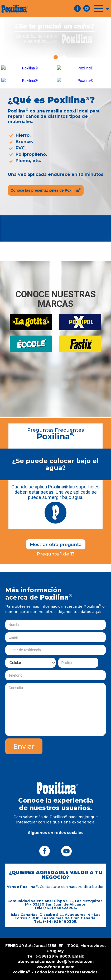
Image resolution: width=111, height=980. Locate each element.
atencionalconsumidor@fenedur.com (56, 962)
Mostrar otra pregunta (56, 544)
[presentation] (66, 765)
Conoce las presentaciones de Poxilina (46, 190)
